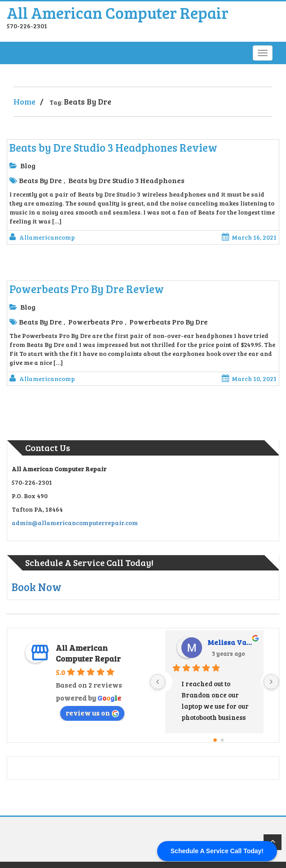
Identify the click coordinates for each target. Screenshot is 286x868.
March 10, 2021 (249, 379)
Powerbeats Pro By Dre (169, 322)
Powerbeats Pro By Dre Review (87, 289)
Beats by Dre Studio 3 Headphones (126, 180)
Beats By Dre (40, 180)
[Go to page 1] (222, 740)
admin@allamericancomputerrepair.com (75, 523)
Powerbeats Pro (96, 322)
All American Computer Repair (118, 12)
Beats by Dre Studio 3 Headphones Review (113, 147)
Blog (28, 165)
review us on (92, 712)
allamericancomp (47, 237)
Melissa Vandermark (232, 642)
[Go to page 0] (215, 740)
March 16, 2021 (249, 237)
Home (24, 101)
